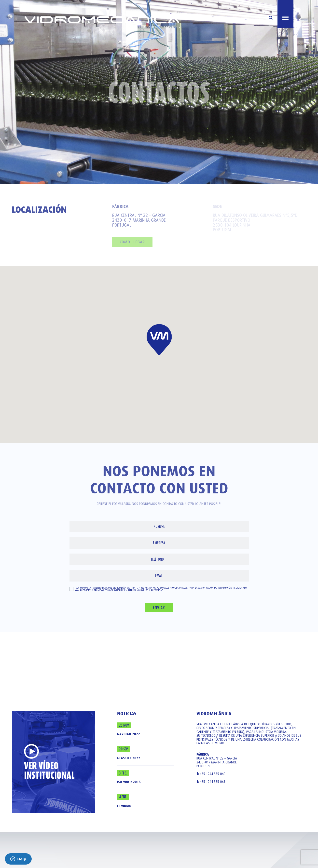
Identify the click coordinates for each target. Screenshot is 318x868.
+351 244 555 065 (211, 782)
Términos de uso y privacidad (147, 590)
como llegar (132, 242)
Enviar (159, 608)
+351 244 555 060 (211, 774)
